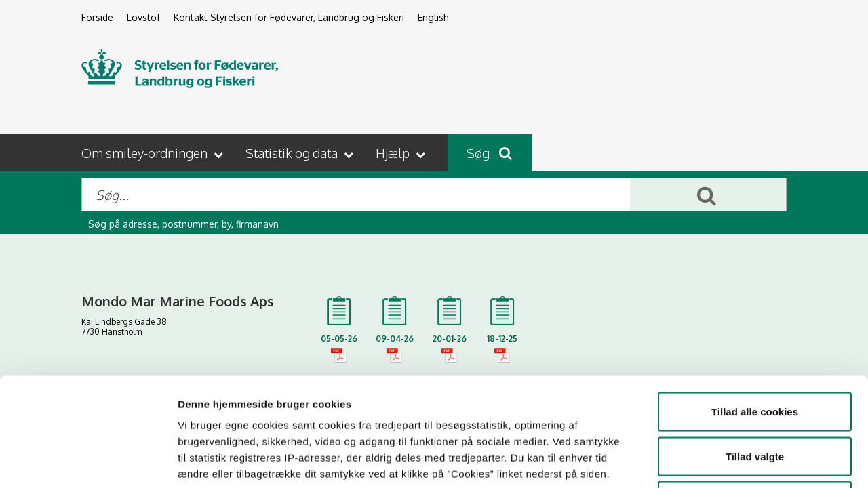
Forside (97, 17)
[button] (154, 152)
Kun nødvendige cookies (755, 399)
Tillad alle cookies (755, 310)
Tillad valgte (755, 355)
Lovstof (143, 17)
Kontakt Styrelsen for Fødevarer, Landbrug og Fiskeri (289, 17)
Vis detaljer (705, 461)
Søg (489, 152)
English (433, 17)
